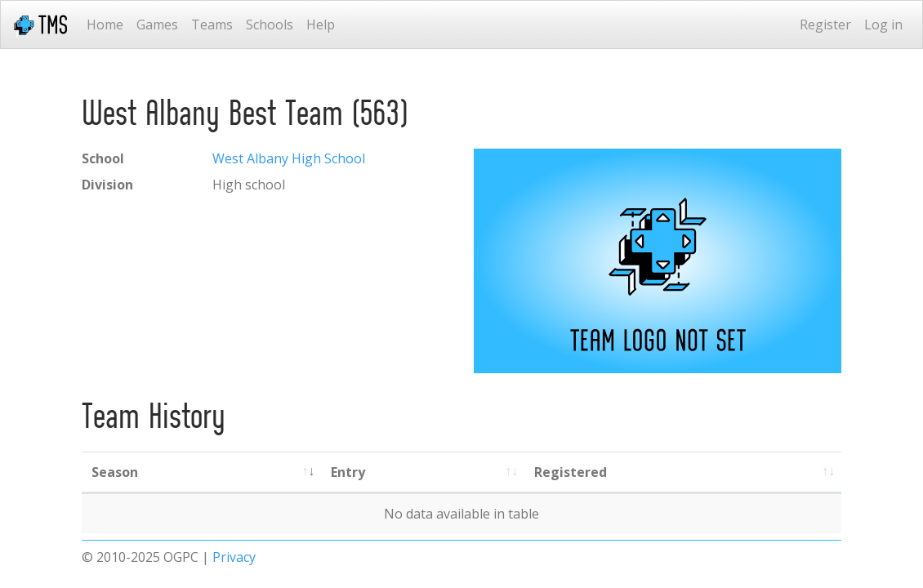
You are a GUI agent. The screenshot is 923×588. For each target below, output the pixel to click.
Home (105, 24)
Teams (212, 24)
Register (825, 24)
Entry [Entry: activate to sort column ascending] (348, 472)
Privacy (234, 557)
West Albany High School (289, 158)
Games (157, 24)
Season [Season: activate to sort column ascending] (115, 472)
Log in (883, 24)
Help (321, 24)
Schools (270, 24)
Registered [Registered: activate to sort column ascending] (571, 472)
